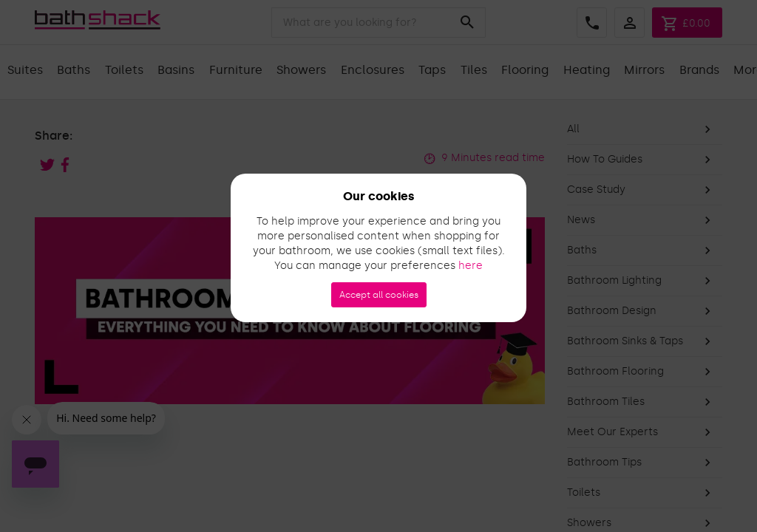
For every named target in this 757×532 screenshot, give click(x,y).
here (471, 266)
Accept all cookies (379, 295)
